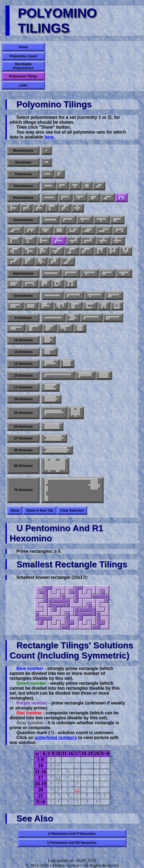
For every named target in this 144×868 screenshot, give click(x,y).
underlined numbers (56, 738)
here (49, 137)
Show (15, 511)
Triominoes (23, 174)
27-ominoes (23, 438)
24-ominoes (23, 427)
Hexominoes (23, 220)
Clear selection (72, 511)
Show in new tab (40, 511)
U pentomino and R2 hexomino (72, 843)
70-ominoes (23, 490)
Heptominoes (23, 274)
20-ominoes (23, 413)
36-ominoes (23, 450)
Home (23, 47)
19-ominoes (23, 399)
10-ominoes (23, 340)
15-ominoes (23, 376)
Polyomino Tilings (23, 76)
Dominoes (23, 162)
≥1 (58, 778)
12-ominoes (23, 364)
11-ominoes (23, 352)
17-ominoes (23, 387)
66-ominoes (23, 466)
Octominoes (23, 296)
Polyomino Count (23, 56)
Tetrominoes (23, 186)
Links (23, 85)
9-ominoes (23, 318)
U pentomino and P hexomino (72, 834)
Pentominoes (23, 198)
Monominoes (23, 151)
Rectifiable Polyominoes (23, 66)
